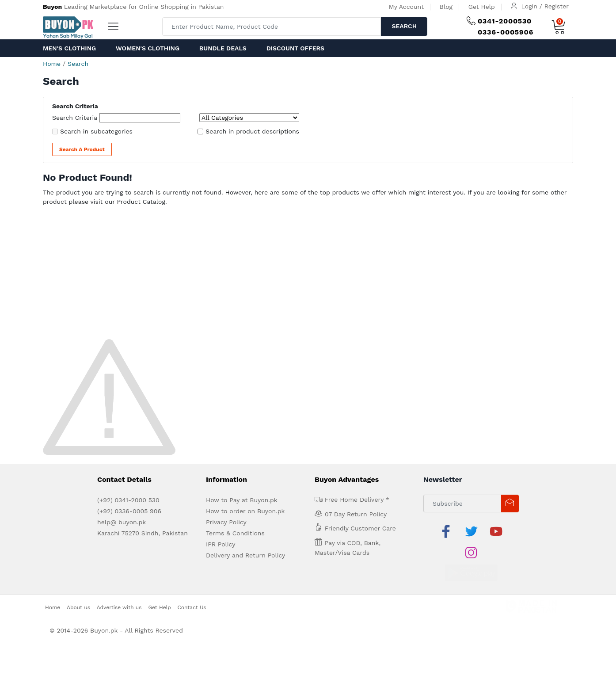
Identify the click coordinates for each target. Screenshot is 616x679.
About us (78, 586)
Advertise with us (119, 586)
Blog (446, 7)
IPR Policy (221, 544)
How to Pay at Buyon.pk (242, 500)
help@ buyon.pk (122, 522)
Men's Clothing (69, 48)
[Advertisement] (308, 275)
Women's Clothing (148, 48)
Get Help (482, 7)
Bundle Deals (223, 48)
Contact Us (192, 586)
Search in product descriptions (252, 131)
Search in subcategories (96, 131)
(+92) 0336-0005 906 (129, 511)
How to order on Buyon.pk (245, 511)
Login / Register (545, 6)
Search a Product (82, 149)
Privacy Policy (226, 522)
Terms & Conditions (235, 533)
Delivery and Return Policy (245, 555)
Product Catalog (141, 202)
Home (52, 64)
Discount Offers (295, 48)
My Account (406, 7)
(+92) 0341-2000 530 (128, 500)
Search (404, 26)
